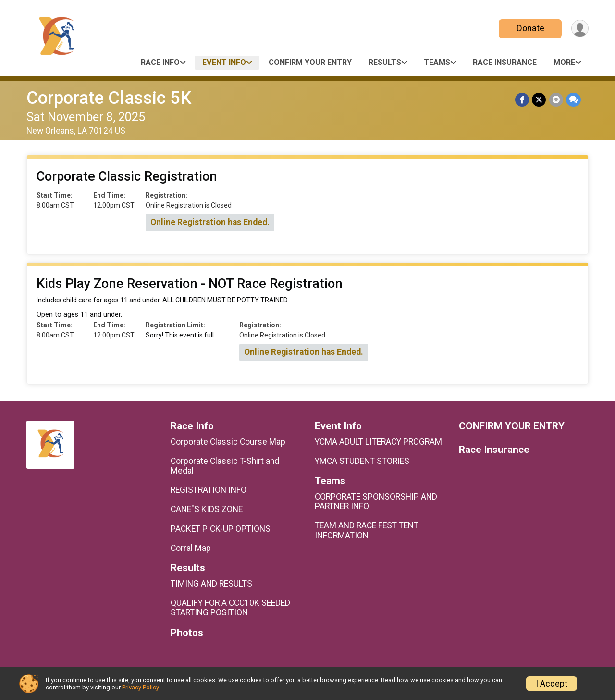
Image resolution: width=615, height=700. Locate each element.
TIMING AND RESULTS (211, 584)
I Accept (552, 684)
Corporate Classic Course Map (228, 442)
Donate (530, 28)
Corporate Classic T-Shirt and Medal (225, 466)
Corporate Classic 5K (109, 98)
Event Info (224, 62)
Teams (437, 62)
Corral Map (191, 548)
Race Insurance (505, 62)
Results (385, 62)
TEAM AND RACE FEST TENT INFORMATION (367, 530)
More (564, 62)
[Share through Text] (573, 100)
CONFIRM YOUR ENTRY (310, 62)
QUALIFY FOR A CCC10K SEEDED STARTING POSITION (230, 608)
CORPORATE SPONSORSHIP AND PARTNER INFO (376, 501)
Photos (187, 633)
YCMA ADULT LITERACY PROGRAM (378, 442)
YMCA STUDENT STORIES (362, 461)
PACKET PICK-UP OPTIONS (221, 529)
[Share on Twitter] (539, 100)
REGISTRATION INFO (209, 490)
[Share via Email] (556, 100)
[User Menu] (580, 29)
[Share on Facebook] (523, 100)
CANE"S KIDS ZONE (207, 509)
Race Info (160, 62)
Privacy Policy (140, 687)
